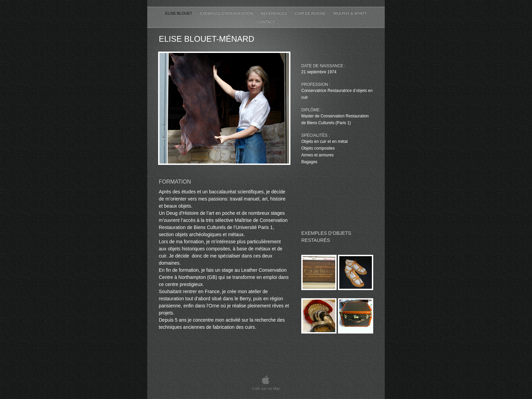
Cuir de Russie (311, 13)
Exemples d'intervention (227, 13)
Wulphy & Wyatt (350, 13)
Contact (266, 22)
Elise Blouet (179, 13)
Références (274, 13)
